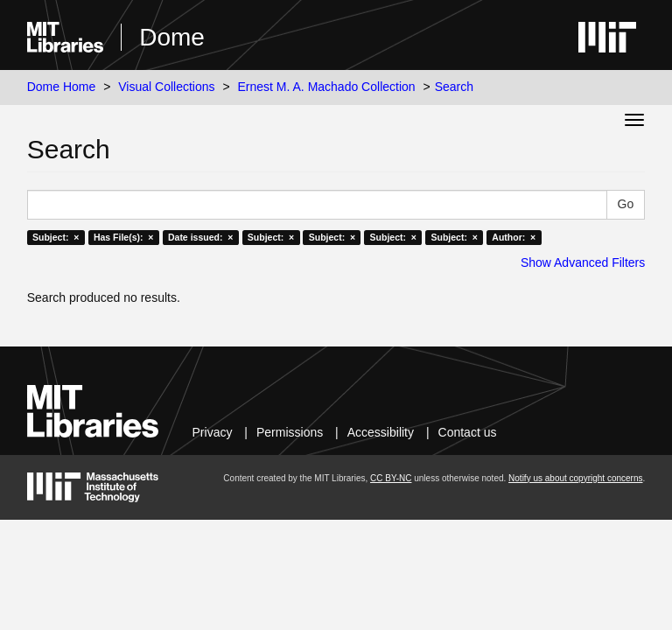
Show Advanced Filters (583, 262)
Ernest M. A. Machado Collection (327, 87)
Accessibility (381, 432)
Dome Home (62, 87)
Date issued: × (200, 237)
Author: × (514, 237)
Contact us (468, 432)
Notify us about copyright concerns (575, 478)
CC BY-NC (391, 478)
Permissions (290, 432)
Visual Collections (166, 87)
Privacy (213, 432)
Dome (172, 37)
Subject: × (56, 237)
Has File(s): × (124, 237)
